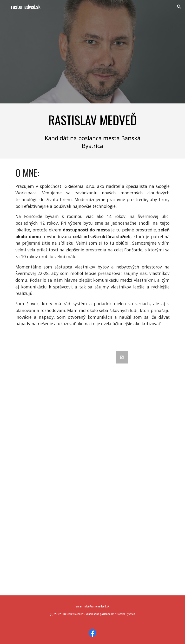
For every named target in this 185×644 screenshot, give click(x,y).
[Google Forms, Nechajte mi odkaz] (92, 470)
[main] (92, 120)
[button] (179, 7)
